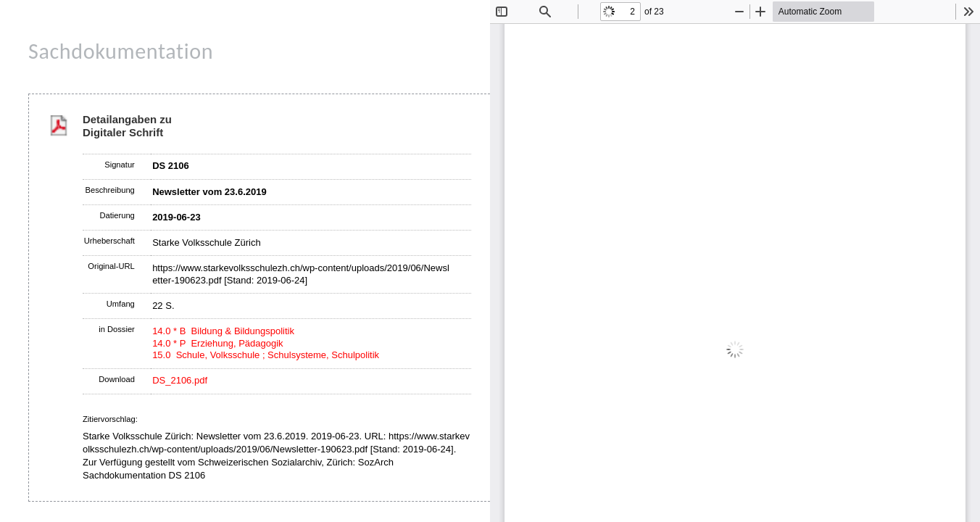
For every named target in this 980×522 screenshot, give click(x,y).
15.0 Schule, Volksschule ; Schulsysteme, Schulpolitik (266, 355)
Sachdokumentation (121, 51)
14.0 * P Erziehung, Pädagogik (217, 343)
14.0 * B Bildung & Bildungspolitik (223, 331)
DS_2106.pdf (180, 380)
